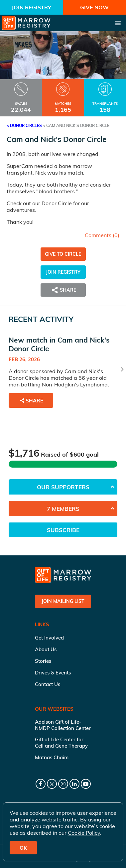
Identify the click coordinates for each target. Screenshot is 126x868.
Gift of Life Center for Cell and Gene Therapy (61, 743)
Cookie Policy (84, 833)
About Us (46, 649)
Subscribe (63, 530)
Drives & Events (53, 673)
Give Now (94, 7)
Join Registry (31, 7)
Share (63, 290)
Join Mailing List (63, 601)
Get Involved (49, 638)
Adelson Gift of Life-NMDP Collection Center (63, 725)
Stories (43, 661)
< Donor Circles (24, 126)
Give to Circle (63, 254)
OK (23, 848)
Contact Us (48, 684)
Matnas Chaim (52, 757)
